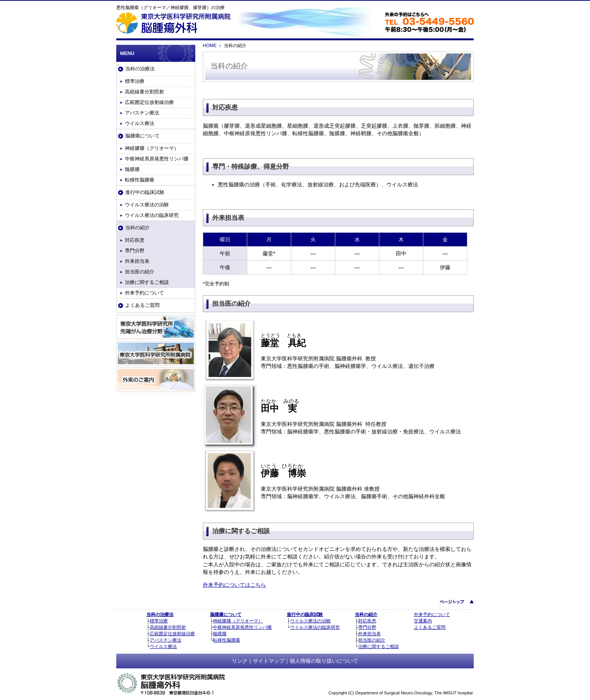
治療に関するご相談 (147, 282)
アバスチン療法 (142, 113)
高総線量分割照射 (144, 92)
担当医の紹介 (140, 272)
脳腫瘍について (142, 136)
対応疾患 (135, 240)
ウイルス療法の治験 (147, 205)
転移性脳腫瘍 (140, 180)
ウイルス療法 (140, 123)
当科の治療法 (140, 69)
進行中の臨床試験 (145, 192)
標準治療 (135, 81)
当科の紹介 (138, 228)
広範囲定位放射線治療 (149, 102)
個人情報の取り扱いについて (324, 661)
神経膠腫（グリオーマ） (152, 148)
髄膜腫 (132, 169)
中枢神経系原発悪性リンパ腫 (157, 159)
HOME (210, 46)
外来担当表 (137, 261)
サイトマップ (269, 661)
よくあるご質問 (142, 305)
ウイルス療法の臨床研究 (152, 215)
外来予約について (144, 293)
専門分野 (135, 251)
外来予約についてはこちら (234, 585)
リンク (240, 661)
